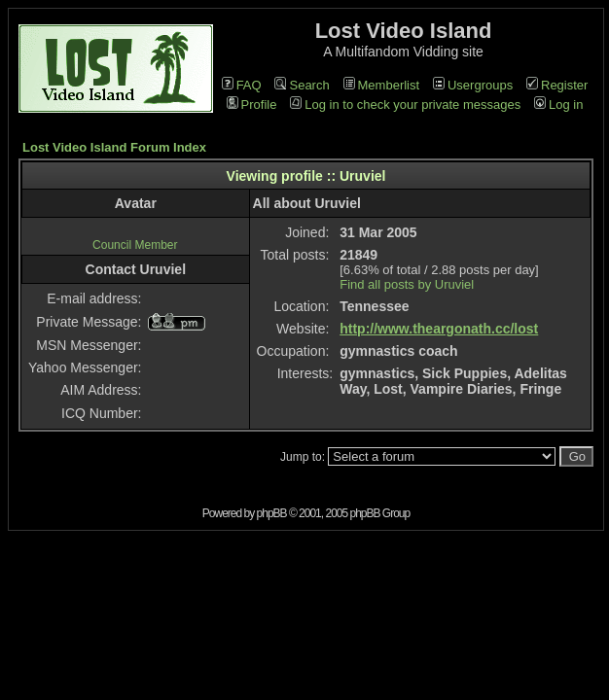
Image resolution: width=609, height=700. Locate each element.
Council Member (135, 245)
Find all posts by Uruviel (407, 284)
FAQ (242, 85)
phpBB (272, 513)
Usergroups (473, 85)
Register (557, 85)
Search (302, 85)
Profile (252, 105)
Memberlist (382, 85)
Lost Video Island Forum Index (114, 147)
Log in (558, 105)
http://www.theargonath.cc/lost (439, 329)
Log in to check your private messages (405, 105)
